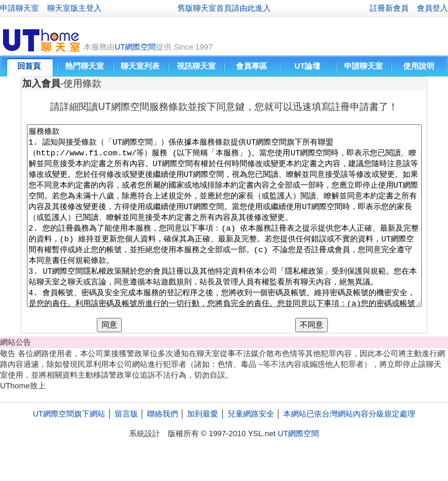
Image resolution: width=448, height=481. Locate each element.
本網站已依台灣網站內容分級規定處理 (349, 450)
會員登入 (432, 8)
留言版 (126, 450)
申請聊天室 (19, 8)
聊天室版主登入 (74, 8)
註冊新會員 (389, 8)
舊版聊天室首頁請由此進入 (224, 8)
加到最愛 (202, 450)
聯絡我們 (162, 450)
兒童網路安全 (251, 450)
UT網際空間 (135, 47)
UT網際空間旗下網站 (69, 450)
